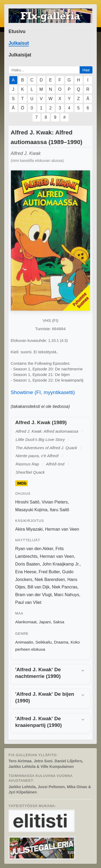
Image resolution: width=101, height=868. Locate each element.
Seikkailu (44, 642)
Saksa (59, 622)
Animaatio (24, 642)
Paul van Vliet (28, 602)
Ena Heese (26, 572)
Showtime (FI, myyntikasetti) (43, 392)
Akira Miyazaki (29, 529)
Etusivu (17, 31)
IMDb (22, 483)
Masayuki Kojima (31, 510)
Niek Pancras (65, 587)
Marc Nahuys (67, 595)
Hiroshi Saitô (27, 502)
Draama (61, 642)
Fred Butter (49, 572)
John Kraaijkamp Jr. (61, 564)
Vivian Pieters (55, 502)
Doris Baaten (28, 564)
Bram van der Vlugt (33, 595)
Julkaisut (19, 43)
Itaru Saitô (60, 510)
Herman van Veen (62, 529)
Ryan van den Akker (34, 549)
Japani (45, 622)
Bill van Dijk (39, 587)
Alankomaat (26, 622)
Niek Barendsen (50, 580)
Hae (86, 70)
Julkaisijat (20, 55)
